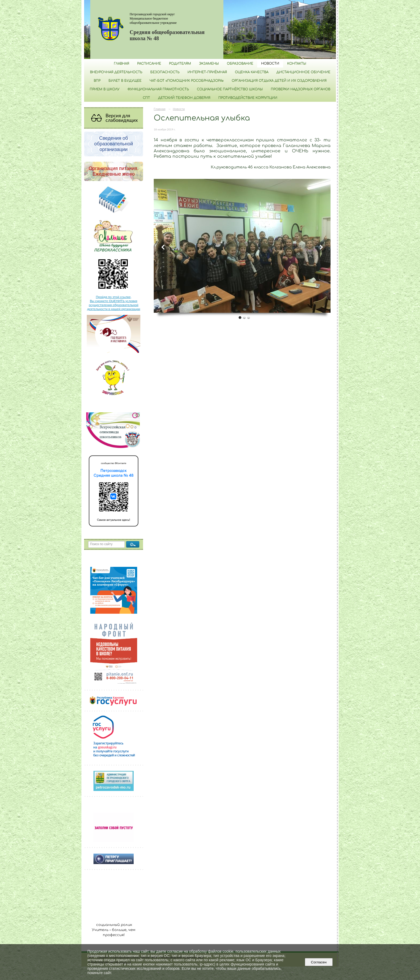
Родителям (180, 63)
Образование (240, 63)
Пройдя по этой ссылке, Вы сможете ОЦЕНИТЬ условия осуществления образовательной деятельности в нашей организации (114, 303)
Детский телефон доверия (184, 98)
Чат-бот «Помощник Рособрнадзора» (187, 81)
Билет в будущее (125, 81)
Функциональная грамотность (158, 89)
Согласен (319, 962)
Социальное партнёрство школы (230, 89)
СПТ (146, 98)
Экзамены (209, 63)
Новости (270, 63)
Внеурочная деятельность (116, 72)
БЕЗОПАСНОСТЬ (165, 72)
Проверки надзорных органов (301, 89)
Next (321, 247)
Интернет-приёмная (207, 72)
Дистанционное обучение (303, 72)
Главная (121, 63)
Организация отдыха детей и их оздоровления (279, 81)
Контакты (297, 63)
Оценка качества (252, 72)
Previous (163, 247)
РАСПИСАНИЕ (149, 63)
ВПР (97, 81)
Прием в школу (105, 89)
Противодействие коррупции (248, 98)
